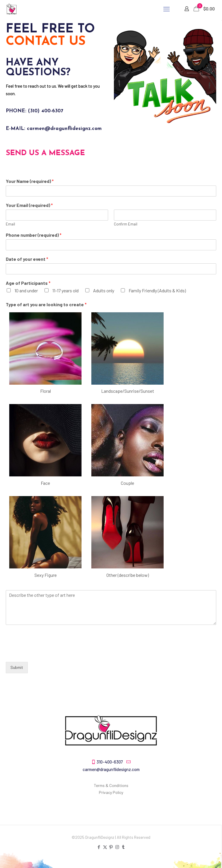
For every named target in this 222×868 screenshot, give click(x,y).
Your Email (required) (29, 205)
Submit (17, 667)
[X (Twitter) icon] (105, 847)
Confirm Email (126, 224)
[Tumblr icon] (123, 847)
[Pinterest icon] (111, 847)
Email (10, 224)
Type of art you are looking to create (46, 304)
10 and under (26, 290)
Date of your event (27, 259)
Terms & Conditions (111, 785)
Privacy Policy (111, 792)
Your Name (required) (30, 181)
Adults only (104, 290)
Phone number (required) (34, 235)
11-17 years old (65, 290)
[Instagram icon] (117, 847)
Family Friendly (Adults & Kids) (157, 290)
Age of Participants (28, 283)
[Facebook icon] (99, 847)
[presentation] (50, 652)
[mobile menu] (166, 9)
